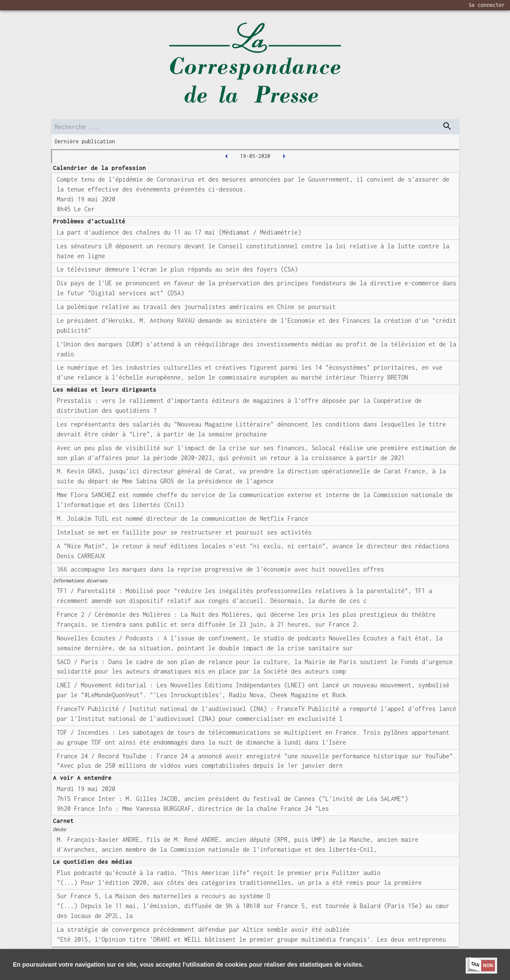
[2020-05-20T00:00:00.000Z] (284, 156)
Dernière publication (85, 141)
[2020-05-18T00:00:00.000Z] (226, 156)
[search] (255, 127)
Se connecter (487, 5)
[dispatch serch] (447, 126)
